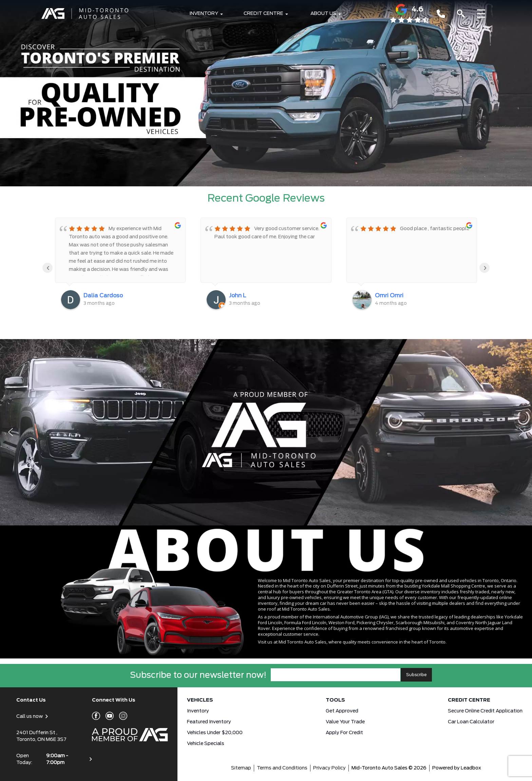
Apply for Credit (344, 733)
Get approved (342, 711)
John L (237, 296)
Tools (335, 700)
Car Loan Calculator (471, 722)
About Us (323, 14)
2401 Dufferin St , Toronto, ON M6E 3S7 (41, 736)
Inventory (204, 14)
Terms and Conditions (282, 768)
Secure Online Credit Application (485, 711)
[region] (266, 432)
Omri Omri (389, 296)
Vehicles (200, 700)
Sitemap (241, 768)
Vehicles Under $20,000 (215, 733)
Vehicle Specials (206, 744)
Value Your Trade (345, 722)
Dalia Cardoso (103, 296)
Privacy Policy (329, 768)
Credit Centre (263, 14)
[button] (266, 93)
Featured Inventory (209, 722)
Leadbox (471, 768)
